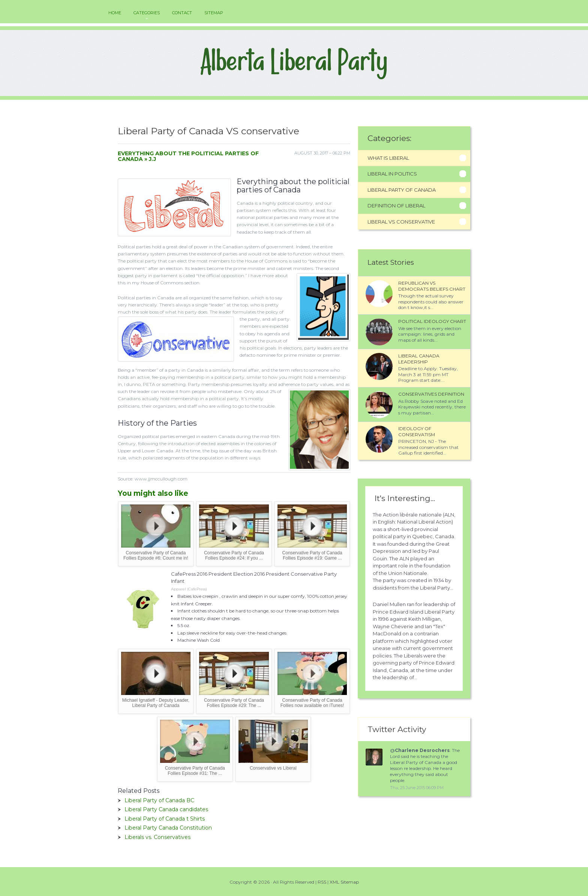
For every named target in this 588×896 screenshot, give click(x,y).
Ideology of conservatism (417, 431)
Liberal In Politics (392, 174)
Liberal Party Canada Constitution (168, 828)
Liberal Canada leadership (419, 359)
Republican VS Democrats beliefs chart (432, 286)
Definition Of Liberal (396, 206)
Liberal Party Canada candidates (166, 809)
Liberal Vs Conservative (401, 222)
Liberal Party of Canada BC (159, 800)
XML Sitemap (344, 882)
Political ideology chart (432, 321)
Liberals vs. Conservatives (157, 837)
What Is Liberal (388, 158)
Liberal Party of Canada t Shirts (165, 819)
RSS (322, 882)
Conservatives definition (431, 394)
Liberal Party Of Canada (402, 190)
